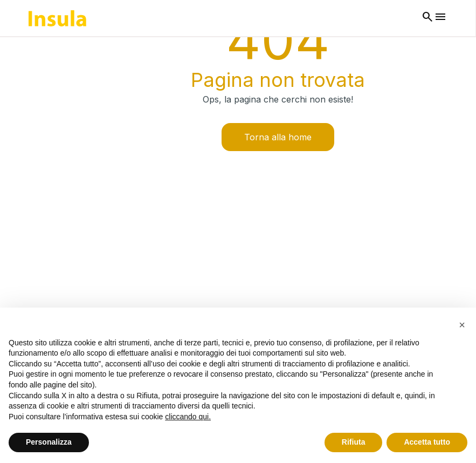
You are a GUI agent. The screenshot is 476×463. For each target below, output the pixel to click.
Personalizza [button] (49, 442)
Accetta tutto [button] (427, 442)
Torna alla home (278, 137)
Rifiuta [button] (354, 442)
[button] (462, 325)
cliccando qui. (188, 417)
